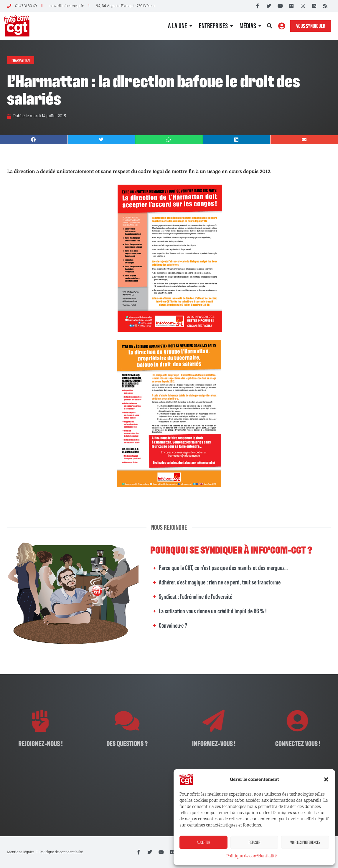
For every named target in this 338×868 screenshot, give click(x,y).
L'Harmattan (21, 60)
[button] (326, 779)
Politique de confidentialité (252, 856)
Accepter (203, 842)
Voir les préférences (305, 842)
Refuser (254, 842)
